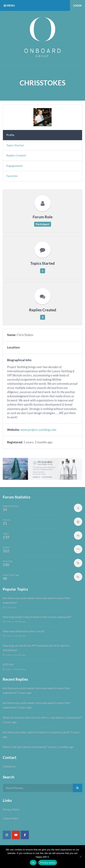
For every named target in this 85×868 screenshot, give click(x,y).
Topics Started (15, 145)
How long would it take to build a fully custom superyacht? (37, 617)
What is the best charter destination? (25, 747)
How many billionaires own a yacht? (24, 631)
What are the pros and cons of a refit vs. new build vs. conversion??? (42, 718)
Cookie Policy (11, 818)
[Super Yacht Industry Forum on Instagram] (7, 835)
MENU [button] (9, 5)
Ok (33, 863)
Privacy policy (48, 863)
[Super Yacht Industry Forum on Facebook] (25, 835)
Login (77, 5)
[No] (80, 857)
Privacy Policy (11, 809)
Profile (10, 135)
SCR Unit (8, 664)
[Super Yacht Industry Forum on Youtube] (16, 835)
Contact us (9, 766)
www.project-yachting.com (38, 430)
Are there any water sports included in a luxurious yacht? (36, 732)
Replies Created (16, 155)
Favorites (12, 176)
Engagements (15, 166)
